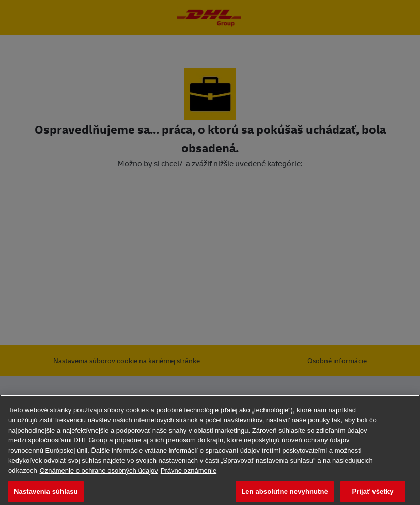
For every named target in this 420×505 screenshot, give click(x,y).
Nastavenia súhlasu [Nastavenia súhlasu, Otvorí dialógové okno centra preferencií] (46, 491)
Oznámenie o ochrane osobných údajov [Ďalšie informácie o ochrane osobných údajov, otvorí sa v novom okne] (99, 471)
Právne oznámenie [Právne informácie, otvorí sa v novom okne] (189, 471)
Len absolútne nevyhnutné (285, 491)
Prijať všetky (372, 491)
